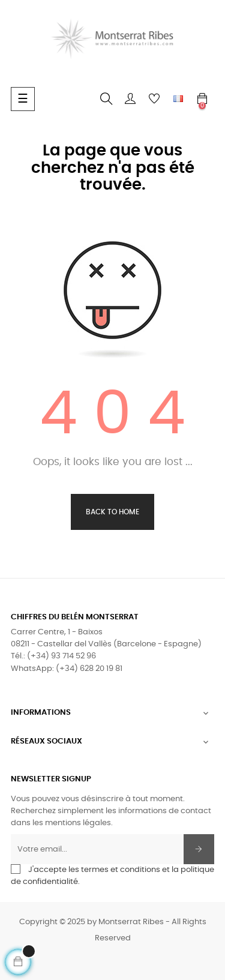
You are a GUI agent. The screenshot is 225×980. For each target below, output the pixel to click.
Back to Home (112, 512)
